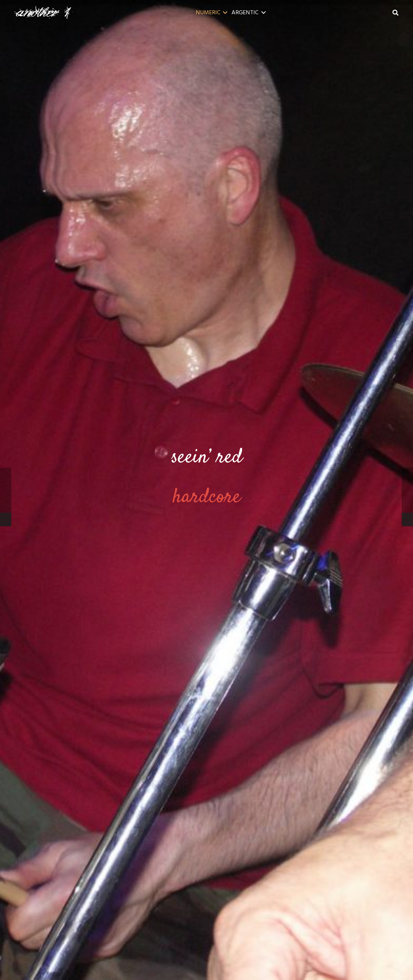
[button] (224, 13)
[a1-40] (44, 13)
